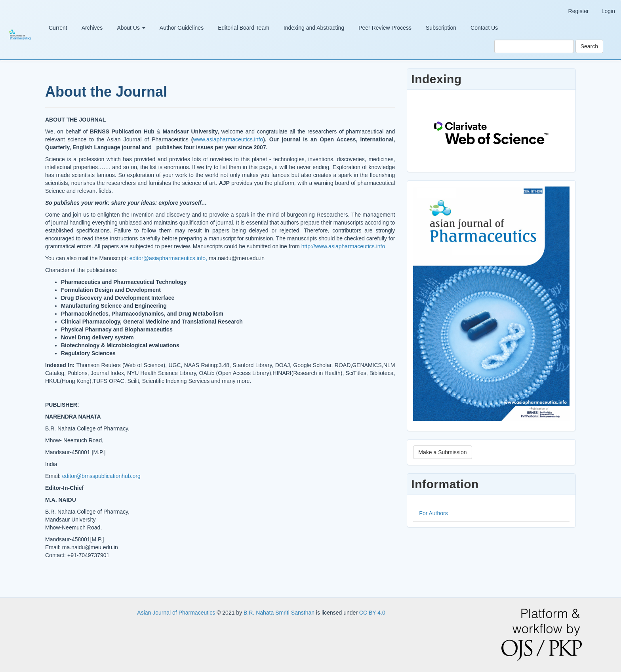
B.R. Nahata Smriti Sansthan (280, 613)
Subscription (441, 28)
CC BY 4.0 (372, 613)
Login (608, 11)
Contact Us (484, 28)
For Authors (433, 513)
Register (579, 11)
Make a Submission (442, 452)
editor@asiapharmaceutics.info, (168, 258)
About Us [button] (131, 28)
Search (589, 46)
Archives (92, 28)
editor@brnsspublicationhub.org (101, 476)
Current (58, 28)
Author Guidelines (182, 28)
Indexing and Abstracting (314, 28)
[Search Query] (534, 46)
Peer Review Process (385, 28)
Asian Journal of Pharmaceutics (177, 613)
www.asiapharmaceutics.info (228, 139)
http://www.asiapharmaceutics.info (343, 246)
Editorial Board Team (244, 28)
